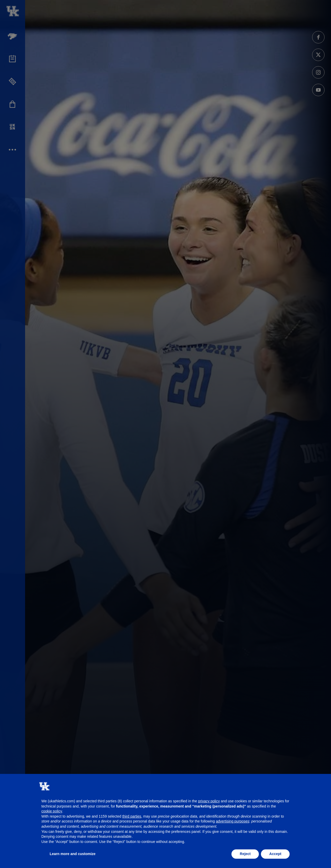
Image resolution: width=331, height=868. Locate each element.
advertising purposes (233, 821)
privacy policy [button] (209, 801)
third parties (132, 816)
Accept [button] (275, 854)
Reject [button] (245, 854)
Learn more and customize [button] (73, 854)
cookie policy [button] (52, 811)
